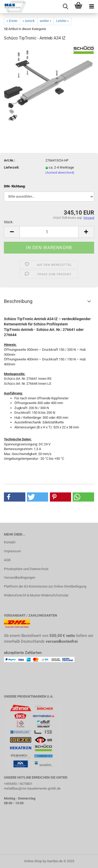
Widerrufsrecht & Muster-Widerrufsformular (36, 595)
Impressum (12, 551)
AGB (7, 560)
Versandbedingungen (20, 577)
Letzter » (62, 21)
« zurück (29, 21)
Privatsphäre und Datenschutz (26, 569)
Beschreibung (18, 301)
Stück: (9, 222)
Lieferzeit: (12, 167)
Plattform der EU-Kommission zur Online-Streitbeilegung (45, 586)
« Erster (12, 21)
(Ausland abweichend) (60, 173)
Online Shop (33, 861)
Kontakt (10, 542)
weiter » (45, 21)
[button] (15, 497)
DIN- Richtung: (15, 186)
